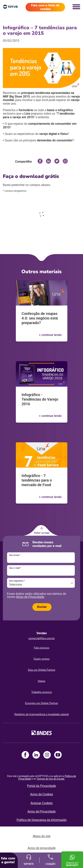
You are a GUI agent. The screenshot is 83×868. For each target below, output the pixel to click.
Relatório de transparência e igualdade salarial (41, 714)
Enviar (42, 607)
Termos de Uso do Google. (51, 779)
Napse (41, 681)
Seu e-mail (15, 568)
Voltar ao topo (42, 533)
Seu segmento (17, 581)
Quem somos (42, 659)
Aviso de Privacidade (30, 597)
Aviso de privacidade (42, 848)
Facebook (25, 755)
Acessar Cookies (42, 803)
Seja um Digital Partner (42, 670)
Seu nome (15, 555)
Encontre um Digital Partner (41, 703)
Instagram (47, 755)
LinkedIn (36, 755)
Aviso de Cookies (42, 794)
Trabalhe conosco (42, 692)
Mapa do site (42, 836)
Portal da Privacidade (41, 786)
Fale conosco (41, 648)
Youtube (58, 755)
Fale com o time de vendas (45, 7)
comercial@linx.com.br (42, 638)
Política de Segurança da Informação (42, 820)
